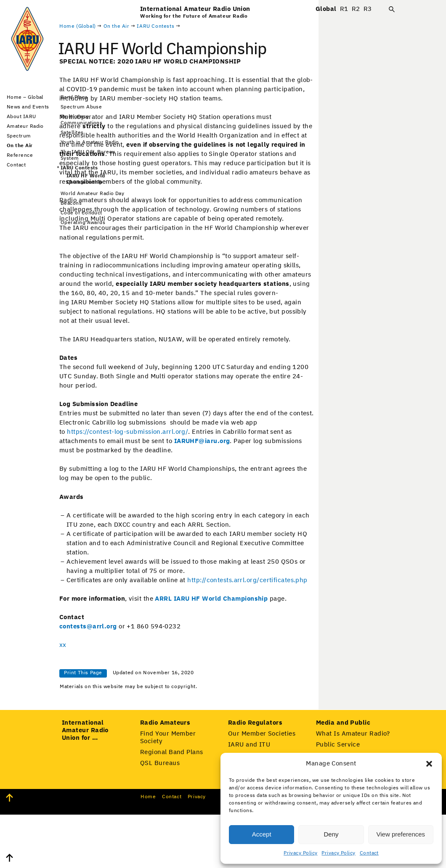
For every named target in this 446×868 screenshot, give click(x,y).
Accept (262, 834)
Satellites (72, 133)
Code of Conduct (81, 213)
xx (144, 680)
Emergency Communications (81, 120)
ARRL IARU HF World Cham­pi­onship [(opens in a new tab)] (292, 634)
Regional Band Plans (172, 806)
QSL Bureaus (160, 817)
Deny (331, 834)
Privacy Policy (300, 853)
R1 (344, 9)
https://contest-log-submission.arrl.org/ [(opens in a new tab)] (208, 467)
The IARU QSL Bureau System (88, 155)
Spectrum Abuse (81, 107)
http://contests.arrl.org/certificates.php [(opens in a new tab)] (328, 615)
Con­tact (172, 850)
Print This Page (164, 708)
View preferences (401, 834)
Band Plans (74, 98)
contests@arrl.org (169, 661)
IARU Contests (79, 168)
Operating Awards (83, 223)
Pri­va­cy (197, 850)
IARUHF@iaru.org (283, 476)
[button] (429, 764)
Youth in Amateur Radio (90, 142)
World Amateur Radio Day (92, 194)
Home (148, 850)
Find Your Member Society (168, 791)
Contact (369, 853)
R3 (368, 9)
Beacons (71, 203)
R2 (356, 9)
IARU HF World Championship (86, 179)
